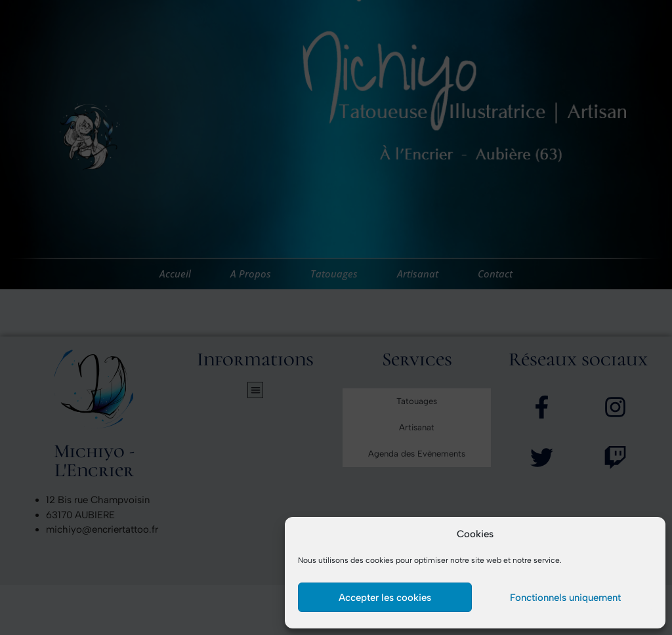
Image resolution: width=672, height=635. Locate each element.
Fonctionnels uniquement (565, 598)
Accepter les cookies (385, 598)
